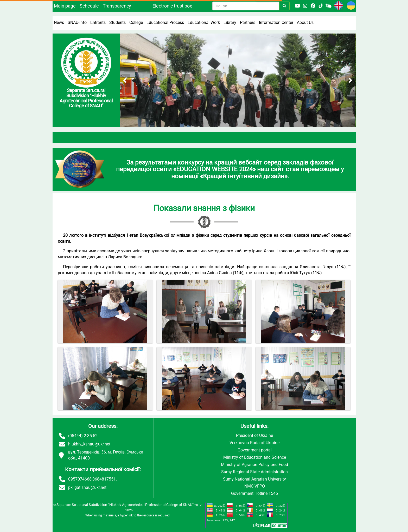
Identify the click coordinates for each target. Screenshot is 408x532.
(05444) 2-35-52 (83, 436)
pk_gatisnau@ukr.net (87, 487)
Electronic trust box (172, 6)
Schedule (89, 6)
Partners (248, 22)
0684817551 (104, 479)
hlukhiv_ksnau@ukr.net (89, 444)
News (59, 22)
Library (230, 22)
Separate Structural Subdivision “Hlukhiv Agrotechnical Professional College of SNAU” (125, 505)
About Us (305, 22)
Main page (65, 6)
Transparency (117, 6)
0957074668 (80, 479)
